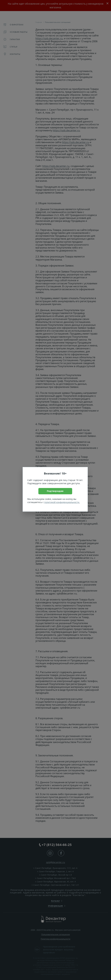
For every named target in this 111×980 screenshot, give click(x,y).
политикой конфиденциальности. (62, 502)
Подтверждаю (55, 491)
